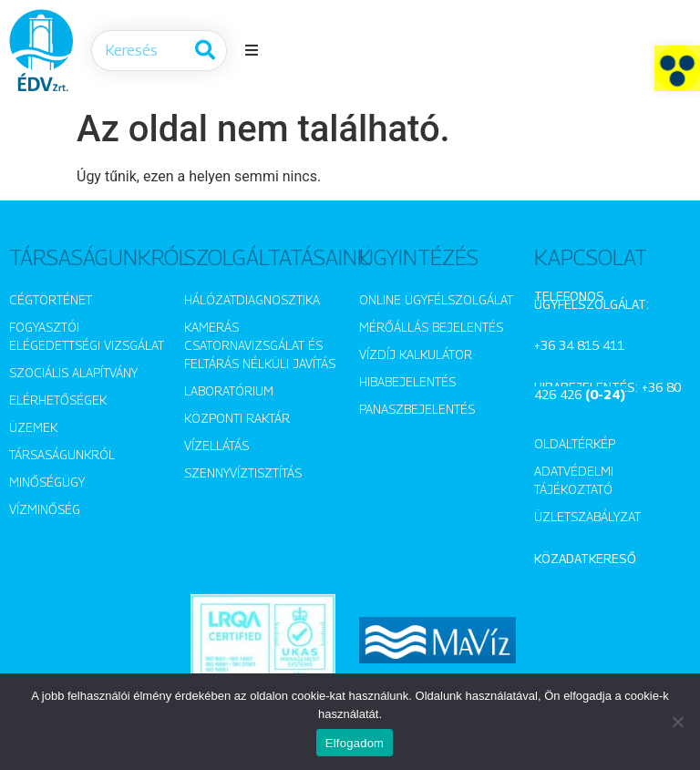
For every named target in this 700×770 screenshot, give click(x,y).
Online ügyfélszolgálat (436, 299)
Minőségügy (47, 482)
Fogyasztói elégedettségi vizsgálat (87, 336)
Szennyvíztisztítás (243, 472)
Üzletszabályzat (587, 516)
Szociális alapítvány (73, 372)
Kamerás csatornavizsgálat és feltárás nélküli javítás (260, 345)
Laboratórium (229, 390)
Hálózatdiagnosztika (252, 299)
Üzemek (33, 427)
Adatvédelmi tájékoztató (574, 480)
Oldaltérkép (575, 443)
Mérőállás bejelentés (431, 327)
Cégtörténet (51, 299)
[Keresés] (206, 51)
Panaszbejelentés (417, 409)
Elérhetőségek (58, 400)
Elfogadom (355, 743)
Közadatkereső (585, 558)
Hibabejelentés (407, 381)
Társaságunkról (62, 454)
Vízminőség (45, 509)
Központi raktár (237, 418)
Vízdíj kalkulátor (416, 354)
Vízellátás (216, 445)
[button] (677, 68)
